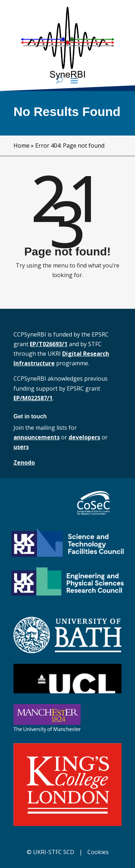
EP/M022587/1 (33, 398)
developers (84, 437)
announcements (37, 437)
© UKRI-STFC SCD (50, 852)
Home (21, 145)
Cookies (98, 852)
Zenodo (24, 462)
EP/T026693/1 (49, 344)
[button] (74, 80)
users (21, 447)
